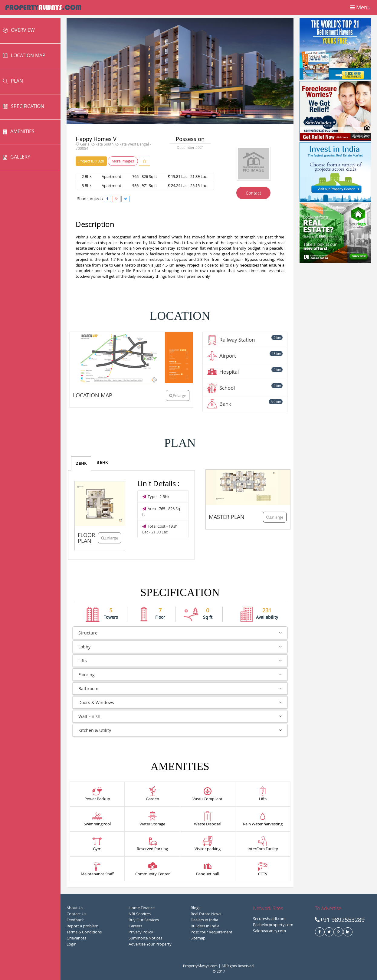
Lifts (180, 661)
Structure (180, 633)
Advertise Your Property (150, 944)
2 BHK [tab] (81, 463)
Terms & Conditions (84, 932)
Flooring (180, 675)
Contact (253, 193)
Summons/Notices (145, 938)
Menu (360, 8)
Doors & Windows (180, 702)
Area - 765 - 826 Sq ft (161, 511)
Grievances (76, 938)
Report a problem (82, 926)
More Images (123, 161)
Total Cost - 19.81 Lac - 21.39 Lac (160, 529)
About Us (75, 908)
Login (72, 944)
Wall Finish (180, 716)
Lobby (180, 647)
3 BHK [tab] (102, 462)
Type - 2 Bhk (156, 497)
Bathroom (180, 688)
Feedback (75, 920)
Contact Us (76, 914)
